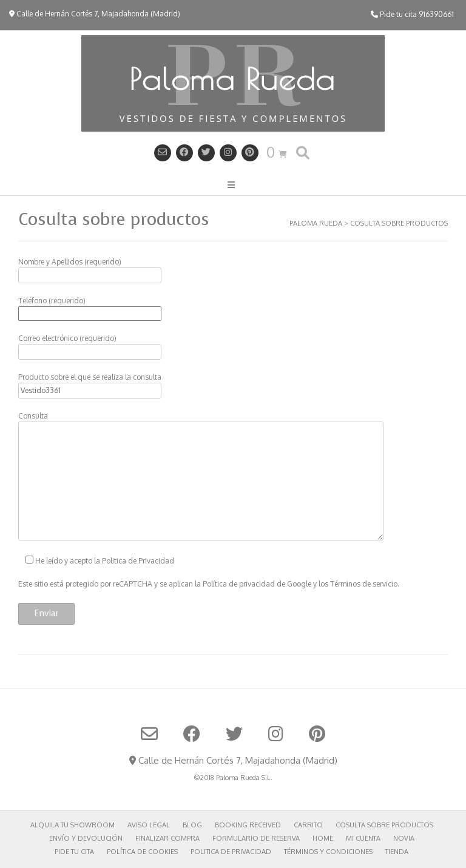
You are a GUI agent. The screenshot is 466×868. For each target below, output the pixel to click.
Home (323, 838)
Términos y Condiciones (328, 852)
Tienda (397, 852)
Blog (192, 825)
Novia (404, 838)
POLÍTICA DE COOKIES (142, 852)
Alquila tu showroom (73, 825)
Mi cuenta (363, 838)
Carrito (308, 825)
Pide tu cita (74, 852)
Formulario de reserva (256, 838)
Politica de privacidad (231, 852)
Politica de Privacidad (138, 561)
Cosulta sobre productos (384, 825)
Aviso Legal (149, 825)
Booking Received (248, 825)
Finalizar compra (167, 838)
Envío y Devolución (86, 838)
